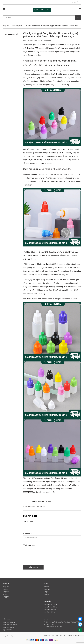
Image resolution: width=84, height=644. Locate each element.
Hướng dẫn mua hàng (50, 605)
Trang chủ (6, 587)
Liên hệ (46, 619)
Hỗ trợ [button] (46, 584)
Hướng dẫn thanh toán (50, 607)
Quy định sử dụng (8, 630)
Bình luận (33, 567)
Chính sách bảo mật (9, 622)
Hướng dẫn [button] (47, 601)
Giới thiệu (5, 589)
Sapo (12, 636)
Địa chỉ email (28, 533)
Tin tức (5, 594)
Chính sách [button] (6, 619)
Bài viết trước (30, 506)
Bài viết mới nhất (12, 34)
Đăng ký (46, 592)
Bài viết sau (41, 506)
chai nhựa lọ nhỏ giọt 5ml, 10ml (56, 169)
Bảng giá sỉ (6, 597)
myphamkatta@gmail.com (54, 627)
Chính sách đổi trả (8, 627)
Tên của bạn (28, 522)
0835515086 (50, 624)
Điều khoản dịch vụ (49, 612)
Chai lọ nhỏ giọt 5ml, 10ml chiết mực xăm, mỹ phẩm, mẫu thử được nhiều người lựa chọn (51, 35)
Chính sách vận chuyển (10, 625)
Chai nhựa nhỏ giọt (33, 61)
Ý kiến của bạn (29, 545)
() (80, 9)
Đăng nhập (75, 2)
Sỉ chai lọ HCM (29, 478)
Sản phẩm (6, 592)
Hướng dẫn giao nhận (50, 610)
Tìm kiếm (46, 587)
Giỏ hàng (46, 594)
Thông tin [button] (6, 584)
